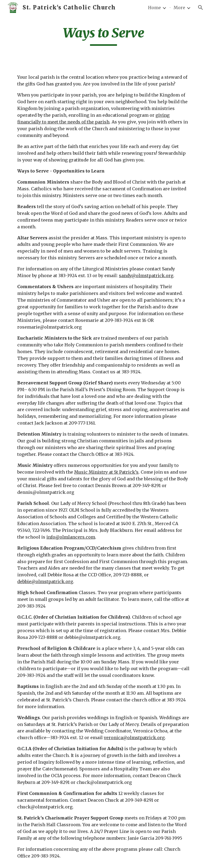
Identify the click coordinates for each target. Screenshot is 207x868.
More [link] (179, 8)
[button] (201, 8)
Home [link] (154, 8)
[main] (103, 35)
